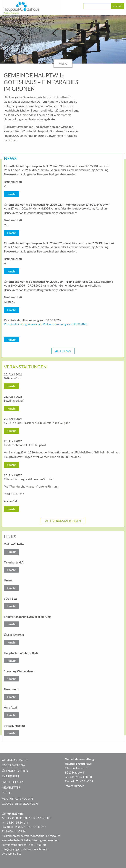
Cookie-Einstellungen (20, 803)
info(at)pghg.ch (75, 786)
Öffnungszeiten (15, 771)
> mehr (12, 194)
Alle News (63, 351)
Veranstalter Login (17, 798)
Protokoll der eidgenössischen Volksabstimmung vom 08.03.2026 (46, 324)
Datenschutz (12, 782)
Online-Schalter (15, 760)
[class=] (97, 6)
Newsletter (11, 787)
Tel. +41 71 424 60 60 (78, 777)
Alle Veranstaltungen (63, 521)
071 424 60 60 (11, 853)
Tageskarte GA (13, 765)
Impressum (10, 776)
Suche (7, 793)
